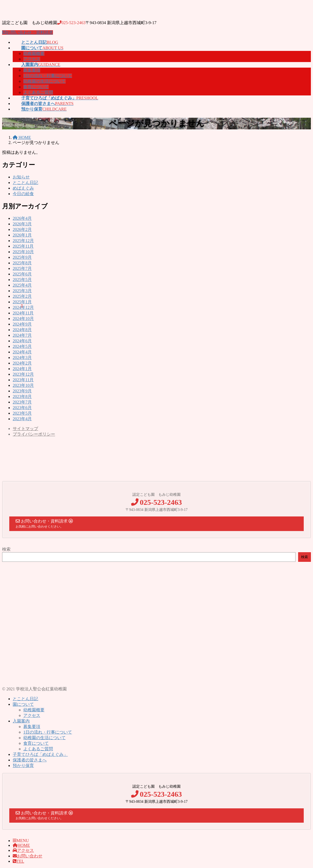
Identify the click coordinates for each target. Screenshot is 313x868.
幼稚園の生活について (44, 81)
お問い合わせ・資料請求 (28, 32)
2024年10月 (23, 319)
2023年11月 (23, 380)
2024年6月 (22, 341)
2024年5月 (22, 346)
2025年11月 (23, 246)
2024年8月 (22, 330)
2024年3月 (22, 358)
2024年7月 (22, 335)
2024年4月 (22, 352)
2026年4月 (22, 218)
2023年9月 (22, 391)
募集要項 (32, 70)
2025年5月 (22, 280)
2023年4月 (22, 419)
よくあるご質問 (38, 92)
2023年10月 (23, 385)
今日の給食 (23, 194)
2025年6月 (22, 274)
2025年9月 (22, 257)
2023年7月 (22, 402)
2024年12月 (23, 307)
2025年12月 (23, 241)
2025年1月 (22, 302)
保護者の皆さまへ (30, 760)
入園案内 (21, 721)
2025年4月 (22, 285)
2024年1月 (22, 369)
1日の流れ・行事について (48, 76)
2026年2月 (22, 229)
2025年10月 (23, 252)
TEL (18, 861)
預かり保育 (23, 766)
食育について (36, 87)
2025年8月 (22, 263)
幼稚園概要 (34, 53)
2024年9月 (22, 324)
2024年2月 (22, 363)
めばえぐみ (23, 188)
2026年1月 (22, 235)
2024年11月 (23, 313)
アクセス (32, 59)
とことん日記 (25, 183)
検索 (6, 549)
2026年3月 (22, 224)
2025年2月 (22, 296)
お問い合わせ (28, 856)
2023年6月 (22, 408)
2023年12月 (23, 374)
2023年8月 (22, 396)
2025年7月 (22, 268)
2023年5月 (22, 413)
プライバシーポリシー (34, 434)
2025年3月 (22, 291)
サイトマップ (25, 429)
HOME (21, 845)
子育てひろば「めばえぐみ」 (40, 754)
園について (23, 704)
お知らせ (21, 177)
